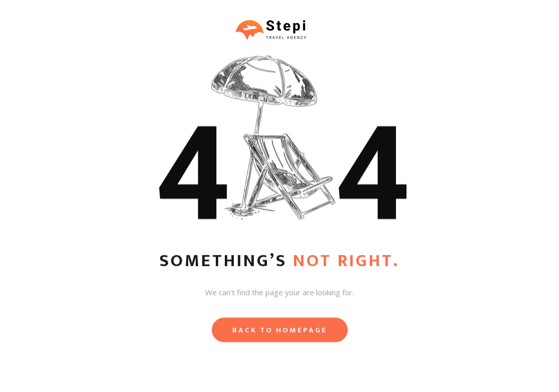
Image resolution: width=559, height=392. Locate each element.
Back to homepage (280, 332)
